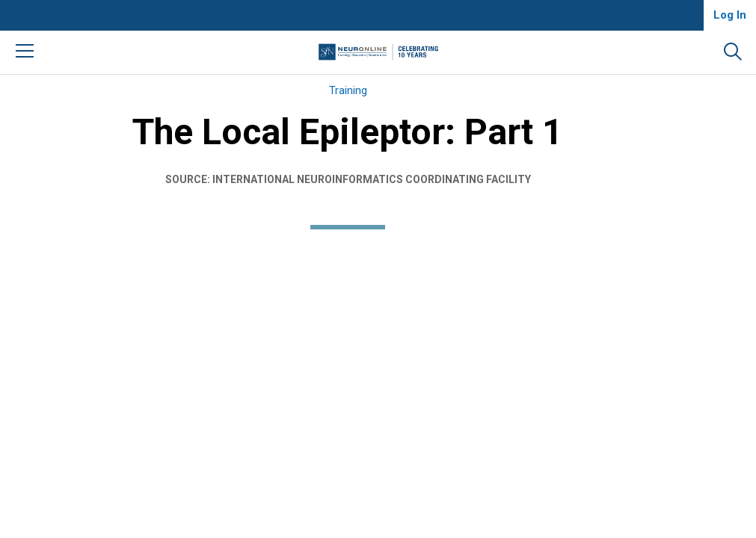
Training (348, 90)
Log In (730, 15)
